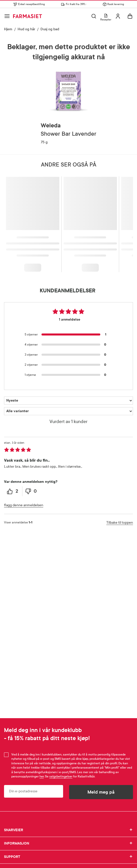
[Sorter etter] (68, 401)
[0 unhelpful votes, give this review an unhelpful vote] (31, 491)
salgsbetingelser (61, 776)
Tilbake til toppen (120, 523)
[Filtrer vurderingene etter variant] (68, 411)
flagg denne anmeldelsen (24, 505)
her (42, 776)
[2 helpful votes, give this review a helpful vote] (13, 491)
